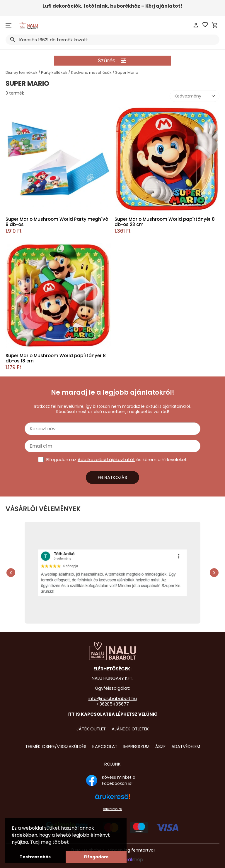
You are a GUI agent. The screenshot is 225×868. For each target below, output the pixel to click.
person (196, 25)
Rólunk (112, 764)
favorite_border (205, 25)
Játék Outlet (91, 729)
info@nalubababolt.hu (113, 698)
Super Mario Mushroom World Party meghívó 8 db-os (57, 222)
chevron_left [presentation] (11, 573)
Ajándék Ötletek (130, 729)
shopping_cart (215, 25)
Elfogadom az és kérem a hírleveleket (117, 459)
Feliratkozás (112, 477)
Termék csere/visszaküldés (56, 746)
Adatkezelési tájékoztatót (106, 459)
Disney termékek (22, 72)
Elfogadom (96, 857)
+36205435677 (113, 704)
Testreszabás (35, 857)
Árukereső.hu (112, 809)
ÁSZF (160, 746)
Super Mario (127, 72)
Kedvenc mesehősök (91, 72)
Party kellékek (54, 72)
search (12, 40)
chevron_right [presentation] (214, 573)
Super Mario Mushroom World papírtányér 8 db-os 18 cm (56, 358)
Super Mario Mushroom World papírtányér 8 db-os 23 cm (165, 222)
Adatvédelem (186, 746)
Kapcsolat (105, 746)
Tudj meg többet (50, 842)
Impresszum (136, 746)
